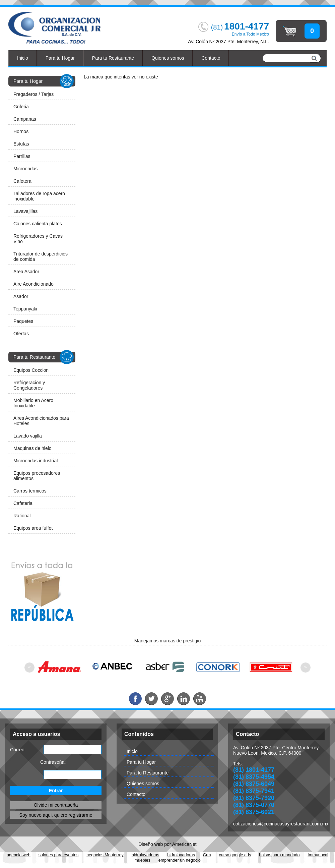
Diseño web (151, 844)
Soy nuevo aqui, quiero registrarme (56, 815)
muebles (142, 860)
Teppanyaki (25, 309)
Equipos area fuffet (33, 528)
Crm (207, 855)
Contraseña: (53, 762)
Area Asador (26, 272)
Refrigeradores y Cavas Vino (38, 239)
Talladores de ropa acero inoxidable (39, 196)
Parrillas (22, 156)
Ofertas (21, 334)
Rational (22, 516)
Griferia (21, 107)
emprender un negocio (180, 860)
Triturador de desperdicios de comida (41, 256)
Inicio (23, 58)
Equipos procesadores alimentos (37, 476)
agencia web (19, 855)
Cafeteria (23, 503)
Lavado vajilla (28, 436)
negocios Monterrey (105, 855)
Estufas (21, 144)
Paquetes (23, 321)
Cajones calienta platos (38, 224)
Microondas (25, 169)
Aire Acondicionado (33, 284)
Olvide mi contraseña (56, 805)
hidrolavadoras (146, 855)
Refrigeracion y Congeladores (29, 385)
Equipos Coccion (31, 370)
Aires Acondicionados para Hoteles (41, 421)
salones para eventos (59, 855)
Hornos (21, 131)
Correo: (18, 750)
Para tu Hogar (60, 58)
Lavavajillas (25, 211)
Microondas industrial (36, 461)
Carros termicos (30, 491)
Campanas (25, 119)
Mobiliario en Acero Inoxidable (33, 403)
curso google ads (235, 855)
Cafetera (22, 181)
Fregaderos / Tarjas (33, 94)
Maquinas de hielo (32, 448)
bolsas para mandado (279, 855)
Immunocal (318, 855)
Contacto (211, 58)
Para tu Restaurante (113, 58)
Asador (21, 296)
